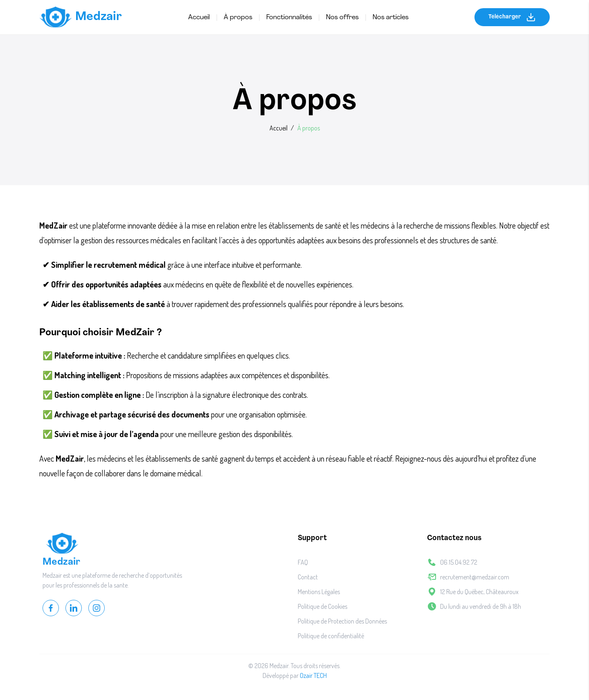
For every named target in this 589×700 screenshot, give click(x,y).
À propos (238, 18)
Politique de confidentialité (331, 636)
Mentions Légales (319, 592)
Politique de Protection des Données (342, 621)
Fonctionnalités (289, 18)
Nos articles (391, 18)
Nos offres (342, 18)
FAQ (303, 562)
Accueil (199, 18)
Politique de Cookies (323, 606)
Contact (308, 577)
